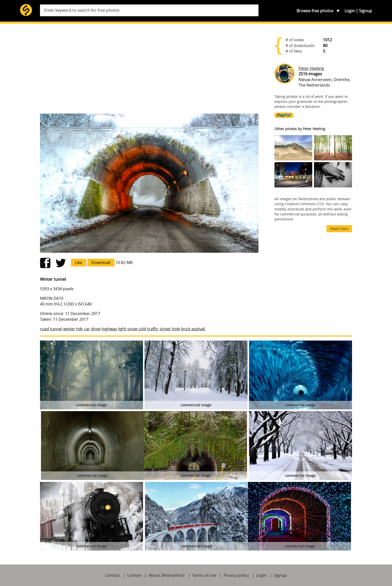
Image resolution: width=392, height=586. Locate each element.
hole (176, 329)
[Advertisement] (149, 71)
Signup (365, 11)
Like (79, 262)
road (44, 329)
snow (132, 329)
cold (142, 329)
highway (109, 329)
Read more (339, 229)
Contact (113, 575)
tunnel (56, 329)
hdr (80, 329)
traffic (153, 329)
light (122, 329)
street (165, 329)
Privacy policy (236, 575)
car (87, 329)
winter (69, 329)
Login (350, 11)
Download (101, 262)
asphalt (198, 329)
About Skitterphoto (167, 575)
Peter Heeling (311, 68)
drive (96, 329)
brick (186, 329)
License (134, 575)
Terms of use (204, 575)
